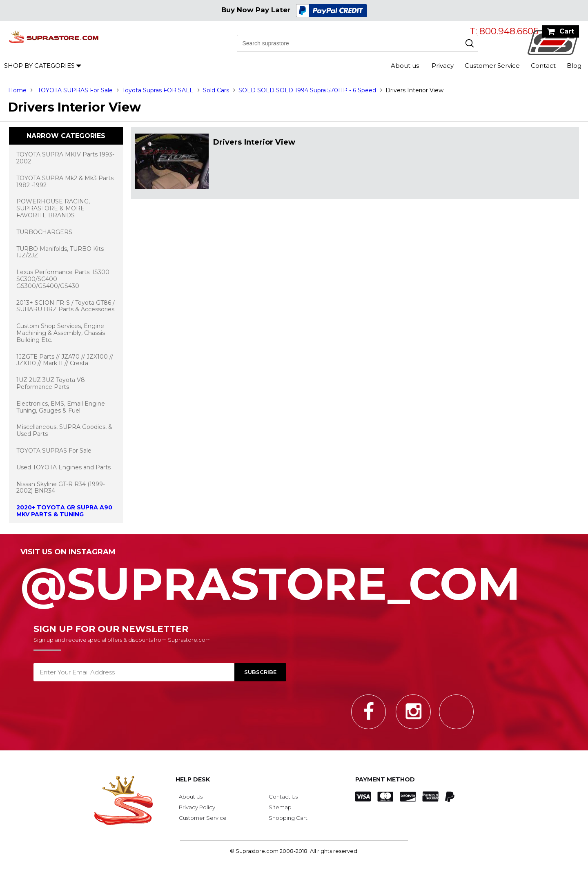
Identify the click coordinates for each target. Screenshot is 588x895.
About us (405, 66)
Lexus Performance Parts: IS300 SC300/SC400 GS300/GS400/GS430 (63, 279)
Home (17, 90)
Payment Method (385, 779)
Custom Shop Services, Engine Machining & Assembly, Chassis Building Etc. (61, 333)
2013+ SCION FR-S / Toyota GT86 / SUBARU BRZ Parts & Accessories (66, 306)
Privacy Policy (197, 807)
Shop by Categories (39, 66)
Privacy (443, 66)
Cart (567, 31)
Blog (574, 66)
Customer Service (492, 66)
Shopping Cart (288, 818)
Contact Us (283, 797)
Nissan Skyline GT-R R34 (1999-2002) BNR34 (61, 488)
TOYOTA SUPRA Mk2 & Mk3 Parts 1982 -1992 (65, 182)
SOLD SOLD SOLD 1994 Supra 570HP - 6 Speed (307, 90)
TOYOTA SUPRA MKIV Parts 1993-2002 (65, 158)
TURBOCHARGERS (44, 232)
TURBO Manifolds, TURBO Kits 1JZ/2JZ (60, 252)
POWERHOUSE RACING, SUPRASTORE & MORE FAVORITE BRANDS (53, 208)
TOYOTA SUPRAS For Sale (75, 90)
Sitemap (280, 807)
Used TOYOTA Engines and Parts (63, 467)
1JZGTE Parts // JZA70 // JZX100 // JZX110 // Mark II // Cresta (65, 360)
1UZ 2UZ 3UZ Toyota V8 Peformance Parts (51, 383)
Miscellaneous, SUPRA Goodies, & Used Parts (64, 430)
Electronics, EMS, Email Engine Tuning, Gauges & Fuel (61, 407)
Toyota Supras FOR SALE (158, 90)
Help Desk (193, 779)
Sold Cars (216, 90)
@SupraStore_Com (294, 579)
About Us (191, 797)
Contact (543, 66)
